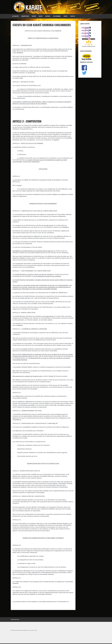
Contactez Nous (15, 620)
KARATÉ (34, 16)
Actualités (15, 16)
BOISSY (41, 16)
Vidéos (65, 16)
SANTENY (48, 16)
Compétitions (25, 16)
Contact (73, 16)
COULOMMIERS (57, 16)
